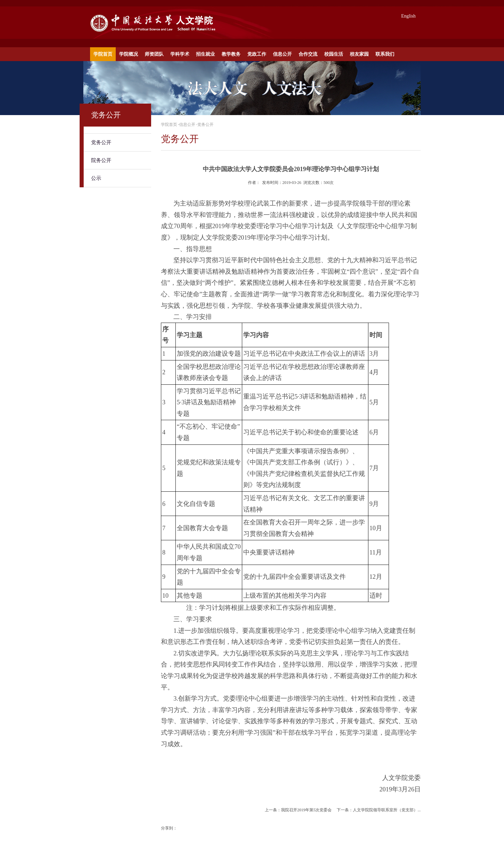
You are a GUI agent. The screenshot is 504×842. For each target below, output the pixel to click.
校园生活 (334, 54)
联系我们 (385, 54)
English (408, 16)
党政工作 (257, 54)
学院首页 (103, 54)
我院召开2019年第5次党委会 (306, 810)
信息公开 (282, 54)
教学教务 (231, 54)
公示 (96, 178)
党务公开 (101, 142)
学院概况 (129, 54)
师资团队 (154, 54)
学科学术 (180, 54)
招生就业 (205, 54)
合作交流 (308, 54)
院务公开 (101, 160)
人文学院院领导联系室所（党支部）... (387, 810)
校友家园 (359, 54)
